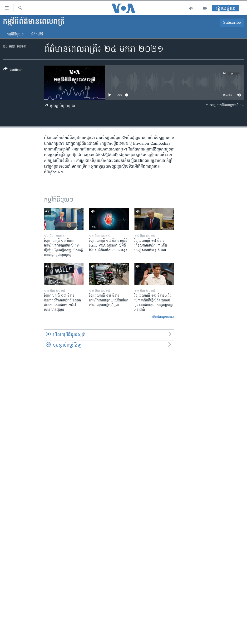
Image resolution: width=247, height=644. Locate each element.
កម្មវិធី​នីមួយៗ (15, 35)
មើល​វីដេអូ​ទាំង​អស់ (163, 317)
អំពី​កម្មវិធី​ (37, 35)
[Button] (13, 70)
